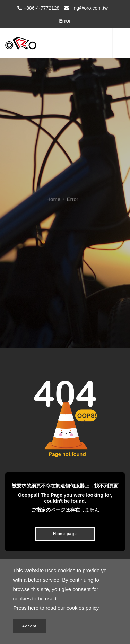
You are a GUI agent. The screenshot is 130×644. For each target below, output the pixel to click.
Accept (30, 626)
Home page (65, 534)
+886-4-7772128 (41, 8)
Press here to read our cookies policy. (57, 608)
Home (53, 193)
